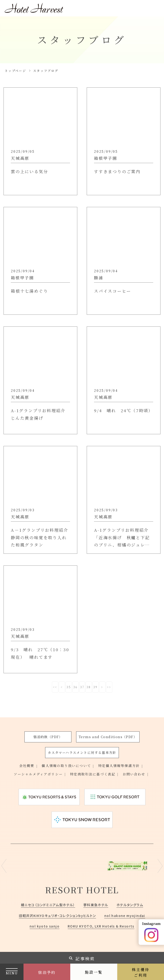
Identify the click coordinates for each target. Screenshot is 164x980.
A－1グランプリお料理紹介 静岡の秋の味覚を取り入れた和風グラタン (40, 537)
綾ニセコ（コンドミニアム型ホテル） (48, 905)
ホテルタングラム (130, 905)
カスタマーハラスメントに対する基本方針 (82, 752)
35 (69, 687)
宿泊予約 (47, 972)
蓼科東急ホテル (96, 905)
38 (89, 687)
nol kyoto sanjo (45, 926)
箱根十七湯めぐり (30, 291)
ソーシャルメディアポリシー (38, 774)
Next (160, 866)
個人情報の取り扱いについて (66, 766)
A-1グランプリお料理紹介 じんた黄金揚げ (40, 414)
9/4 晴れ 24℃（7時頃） (120, 414)
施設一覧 (94, 972)
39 (96, 687)
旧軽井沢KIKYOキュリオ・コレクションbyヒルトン (57, 916)
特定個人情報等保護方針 (119, 766)
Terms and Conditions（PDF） (108, 737)
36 (76, 687)
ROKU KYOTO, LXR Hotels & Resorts (101, 926)
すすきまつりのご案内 (118, 171)
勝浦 (99, 278)
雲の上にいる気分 (30, 171)
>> (109, 687)
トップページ (15, 71)
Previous (4, 866)
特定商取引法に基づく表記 (93, 774)
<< (55, 687)
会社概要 (27, 766)
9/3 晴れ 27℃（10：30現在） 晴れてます (38, 653)
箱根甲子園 (106, 158)
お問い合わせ (134, 774)
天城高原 (20, 158)
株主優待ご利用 (141, 972)
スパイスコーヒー (113, 291)
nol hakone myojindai (125, 916)
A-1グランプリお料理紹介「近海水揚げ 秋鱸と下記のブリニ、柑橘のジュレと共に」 (123, 538)
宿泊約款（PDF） (48, 737)
